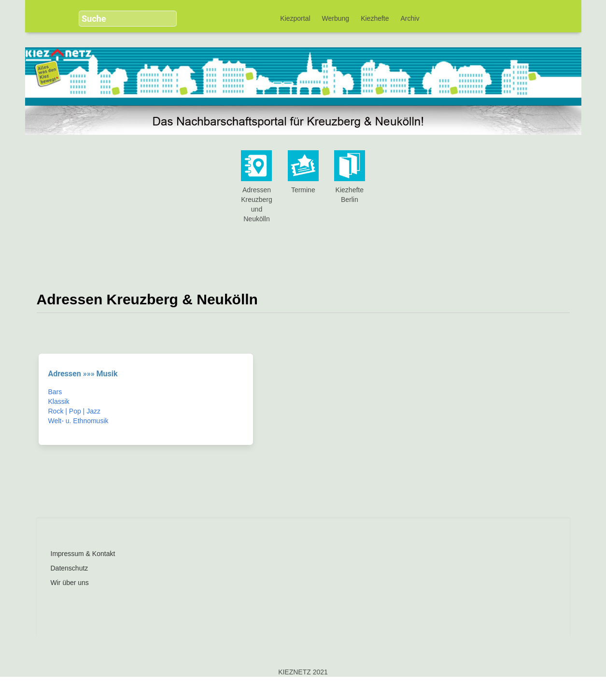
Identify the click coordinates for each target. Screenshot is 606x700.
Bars (55, 392)
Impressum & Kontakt (83, 554)
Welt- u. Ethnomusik (78, 421)
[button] (166, 14)
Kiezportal (295, 18)
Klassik (59, 401)
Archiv (410, 18)
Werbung (336, 18)
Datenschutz (70, 568)
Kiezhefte (375, 18)
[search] (120, 19)
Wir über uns (70, 583)
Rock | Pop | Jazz (74, 411)
